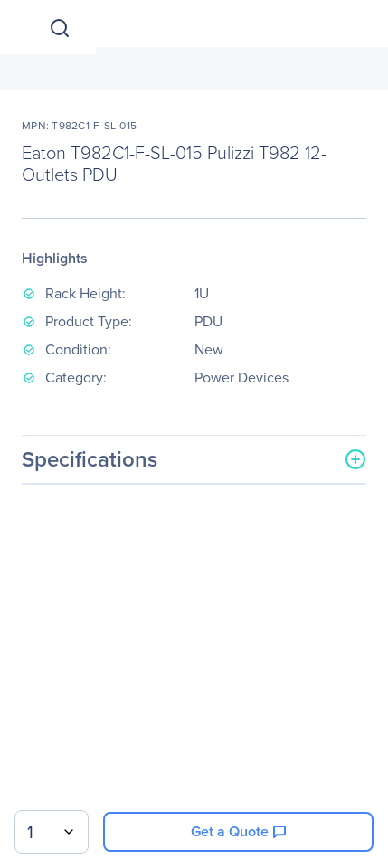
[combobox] (52, 832)
